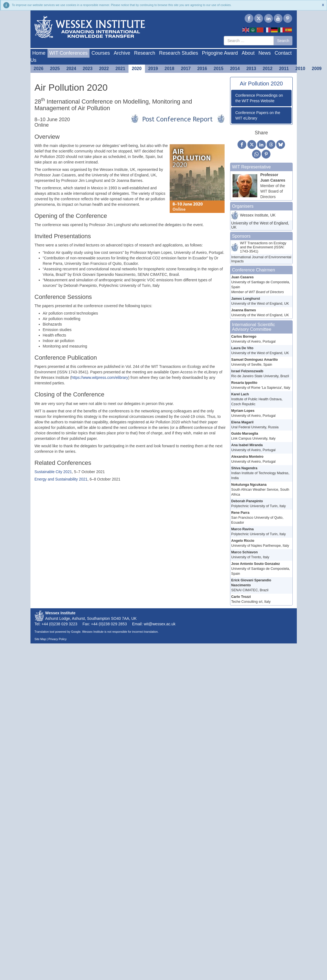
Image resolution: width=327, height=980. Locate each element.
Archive (122, 53)
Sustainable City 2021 (53, 472)
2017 (186, 69)
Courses (101, 53)
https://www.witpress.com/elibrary (100, 377)
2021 (120, 69)
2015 (219, 69)
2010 (300, 69)
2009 (317, 69)
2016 (202, 69)
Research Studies (178, 53)
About (248, 53)
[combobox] (249, 41)
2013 (251, 69)
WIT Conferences (69, 53)
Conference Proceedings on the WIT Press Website (259, 98)
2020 (137, 69)
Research (145, 53)
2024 (71, 69)
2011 (284, 69)
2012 (268, 69)
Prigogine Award (220, 53)
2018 (169, 69)
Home (39, 53)
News (265, 53)
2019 (153, 69)
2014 (235, 69)
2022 (104, 69)
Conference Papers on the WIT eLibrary (258, 115)
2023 (88, 69)
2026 (39, 69)
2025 (55, 69)
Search (283, 41)
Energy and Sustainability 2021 (61, 479)
